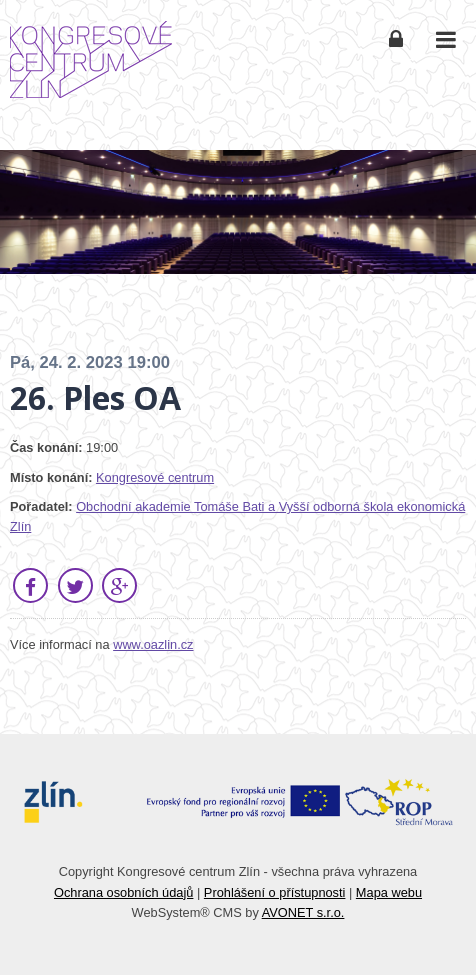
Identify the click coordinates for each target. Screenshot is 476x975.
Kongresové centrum (155, 477)
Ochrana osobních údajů (123, 892)
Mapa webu (389, 892)
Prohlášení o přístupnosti (275, 892)
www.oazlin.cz (153, 644)
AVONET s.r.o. (303, 912)
